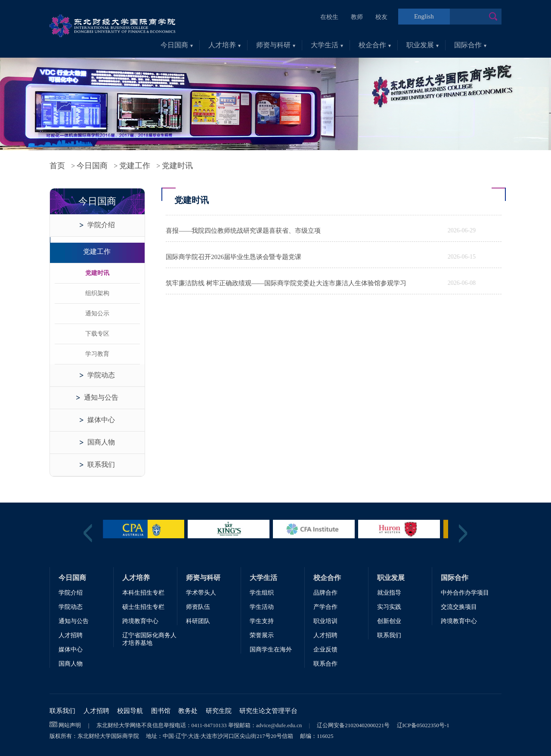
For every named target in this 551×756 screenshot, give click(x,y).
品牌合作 (325, 593)
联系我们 (101, 464)
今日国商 (177, 45)
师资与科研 (276, 45)
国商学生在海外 (271, 650)
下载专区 (97, 334)
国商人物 (101, 442)
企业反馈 (325, 650)
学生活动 (262, 607)
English (424, 16)
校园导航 (130, 711)
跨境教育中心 (140, 621)
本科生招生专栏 (143, 593)
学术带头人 (201, 593)
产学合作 (325, 607)
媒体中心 (101, 420)
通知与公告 (101, 397)
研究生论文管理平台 (268, 711)
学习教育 (97, 354)
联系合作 (325, 664)
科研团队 (198, 621)
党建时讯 (97, 273)
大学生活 (327, 45)
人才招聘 (71, 635)
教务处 (188, 711)
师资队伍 (198, 607)
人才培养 (224, 45)
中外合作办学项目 (465, 593)
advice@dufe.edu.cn (279, 725)
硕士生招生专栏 (143, 607)
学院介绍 (101, 225)
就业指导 (389, 593)
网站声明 (70, 725)
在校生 (329, 17)
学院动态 (101, 375)
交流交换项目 (459, 607)
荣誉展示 (262, 635)
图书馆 (161, 711)
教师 (357, 17)
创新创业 (389, 621)
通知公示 (97, 313)
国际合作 (470, 45)
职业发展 (423, 45)
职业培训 (325, 621)
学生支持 (262, 621)
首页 (57, 166)
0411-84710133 (209, 725)
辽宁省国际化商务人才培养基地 (149, 639)
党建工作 (135, 166)
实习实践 (389, 607)
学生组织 (262, 593)
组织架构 (97, 293)
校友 (381, 17)
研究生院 (219, 711)
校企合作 (375, 45)
